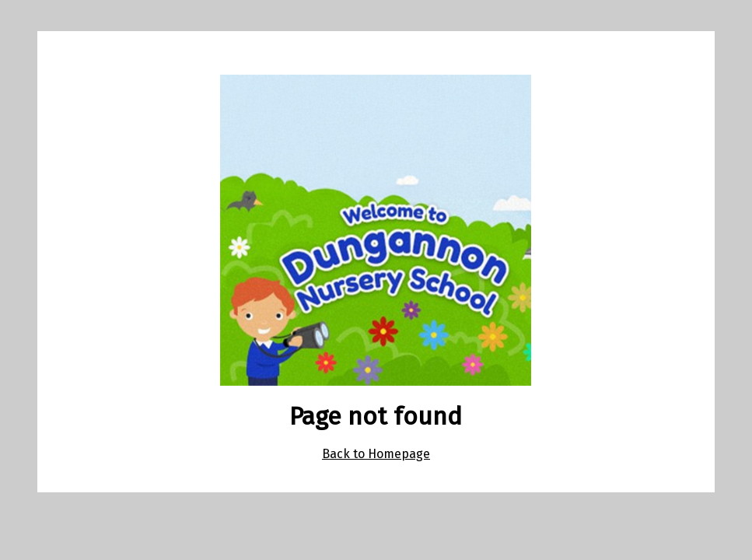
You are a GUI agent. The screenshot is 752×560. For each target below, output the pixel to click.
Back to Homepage (376, 454)
